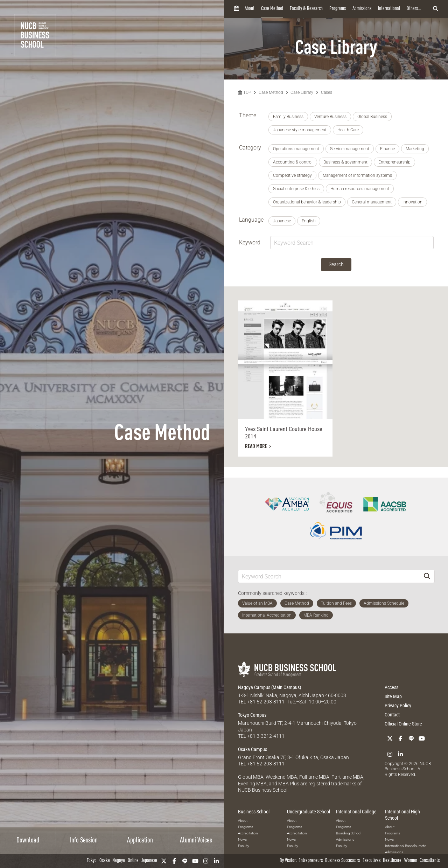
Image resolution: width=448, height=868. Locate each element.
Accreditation (248, 833)
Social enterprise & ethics (296, 189)
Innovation (412, 202)
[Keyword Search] (329, 576)
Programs (338, 9)
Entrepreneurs (311, 861)
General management (372, 202)
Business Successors (342, 861)
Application (140, 841)
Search (336, 264)
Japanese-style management (300, 130)
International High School (402, 815)
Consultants (430, 861)
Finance (387, 149)
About (250, 9)
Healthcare (392, 861)
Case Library (302, 92)
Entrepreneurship (394, 162)
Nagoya (119, 861)
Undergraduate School (309, 812)
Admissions (362, 9)
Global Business (372, 117)
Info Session (84, 841)
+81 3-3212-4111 (266, 736)
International (389, 9)
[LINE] (185, 861)
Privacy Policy (398, 706)
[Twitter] (164, 861)
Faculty (244, 846)
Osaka (105, 861)
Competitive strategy (292, 175)
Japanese (149, 861)
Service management (350, 149)
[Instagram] (206, 861)
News (242, 839)
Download (28, 841)
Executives (372, 861)
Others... (414, 9)
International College (356, 812)
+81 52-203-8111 (266, 702)
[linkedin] (216, 861)
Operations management (296, 149)
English (309, 221)
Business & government (345, 162)
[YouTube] (195, 861)
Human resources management (360, 189)
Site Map (393, 696)
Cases (327, 92)
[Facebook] (174, 861)
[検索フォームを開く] (436, 9)
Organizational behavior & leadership (307, 202)
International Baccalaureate (405, 846)
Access (391, 687)
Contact (392, 715)
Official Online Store (403, 724)
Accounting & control (293, 162)
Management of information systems (357, 175)
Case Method (272, 9)
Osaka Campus (253, 749)
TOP (244, 92)
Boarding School (349, 833)
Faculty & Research (306, 9)
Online (133, 861)
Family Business (288, 117)
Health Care (348, 130)
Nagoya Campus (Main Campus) (269, 687)
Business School (254, 812)
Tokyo (92, 861)
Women (411, 861)
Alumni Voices (196, 841)
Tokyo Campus (252, 715)
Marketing (415, 149)
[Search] (427, 576)
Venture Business (330, 117)
